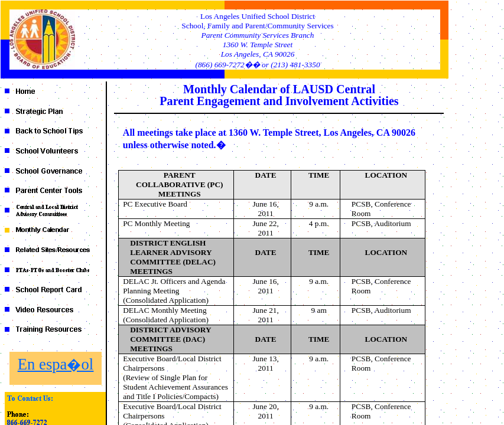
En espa (56, 364)
